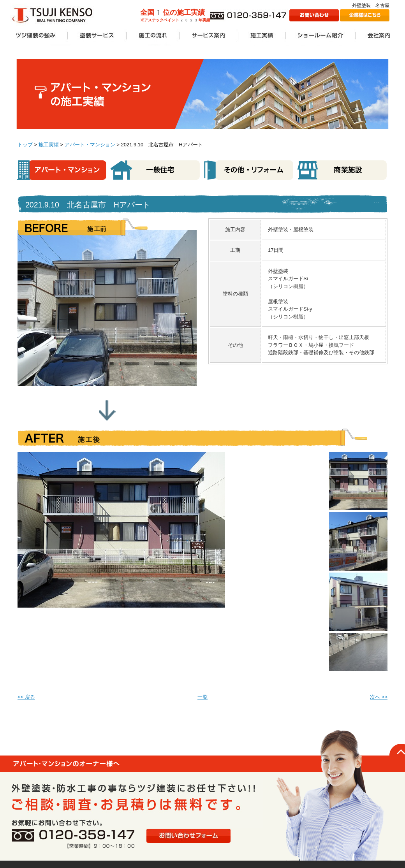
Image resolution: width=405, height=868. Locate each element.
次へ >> (379, 697)
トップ (25, 145)
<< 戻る (26, 697)
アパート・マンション (90, 145)
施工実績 (49, 145)
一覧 (202, 697)
